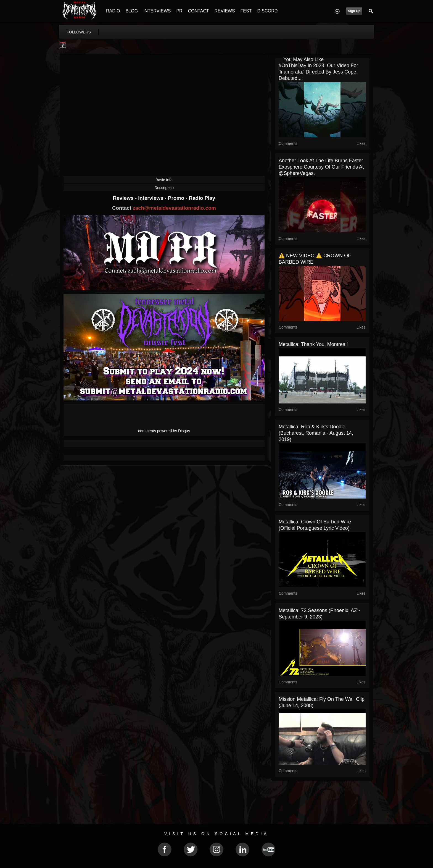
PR (179, 11)
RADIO (113, 11)
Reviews (124, 198)
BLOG (132, 11)
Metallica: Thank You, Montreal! (313, 344)
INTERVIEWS (157, 11)
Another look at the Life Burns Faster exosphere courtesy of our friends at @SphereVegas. (321, 167)
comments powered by (164, 431)
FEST (246, 11)
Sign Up (354, 11)
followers (79, 32)
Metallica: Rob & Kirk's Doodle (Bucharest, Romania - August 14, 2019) (316, 433)
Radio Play (202, 198)
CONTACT (199, 11)
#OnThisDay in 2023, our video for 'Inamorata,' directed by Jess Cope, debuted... (318, 72)
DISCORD (267, 11)
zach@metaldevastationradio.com (174, 208)
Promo (177, 198)
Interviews (151, 198)
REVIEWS (225, 11)
